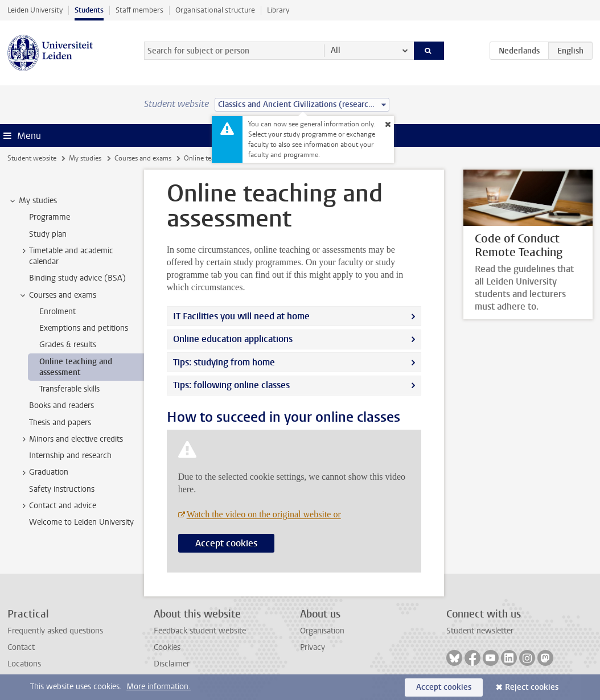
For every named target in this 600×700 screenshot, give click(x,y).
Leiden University (35, 10)
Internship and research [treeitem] (70, 456)
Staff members (139, 10)
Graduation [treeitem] (43, 472)
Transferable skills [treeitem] (69, 389)
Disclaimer (172, 664)
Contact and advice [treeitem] (57, 506)
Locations (24, 664)
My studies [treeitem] (32, 201)
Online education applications (233, 339)
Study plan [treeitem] (48, 234)
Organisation (322, 631)
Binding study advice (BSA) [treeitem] (77, 278)
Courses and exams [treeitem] (57, 295)
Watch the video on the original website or (264, 514)
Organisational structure (215, 10)
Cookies (167, 647)
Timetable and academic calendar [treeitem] (66, 256)
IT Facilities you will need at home (241, 316)
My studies (85, 158)
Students (89, 10)
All (336, 50)
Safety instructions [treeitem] (62, 489)
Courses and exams (143, 158)
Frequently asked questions (55, 631)
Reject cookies (532, 687)
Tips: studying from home (224, 362)
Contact (21, 647)
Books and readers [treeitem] (61, 405)
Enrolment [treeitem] (57, 312)
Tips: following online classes (231, 385)
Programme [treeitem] (50, 217)
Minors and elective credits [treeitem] (71, 439)
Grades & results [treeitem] (68, 345)
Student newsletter (480, 631)
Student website (32, 158)
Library (278, 10)
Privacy (313, 647)
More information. (159, 687)
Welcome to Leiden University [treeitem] (81, 522)
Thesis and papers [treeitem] (60, 423)
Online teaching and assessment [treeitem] (76, 367)
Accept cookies (226, 543)
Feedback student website (200, 631)
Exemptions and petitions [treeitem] (84, 328)
